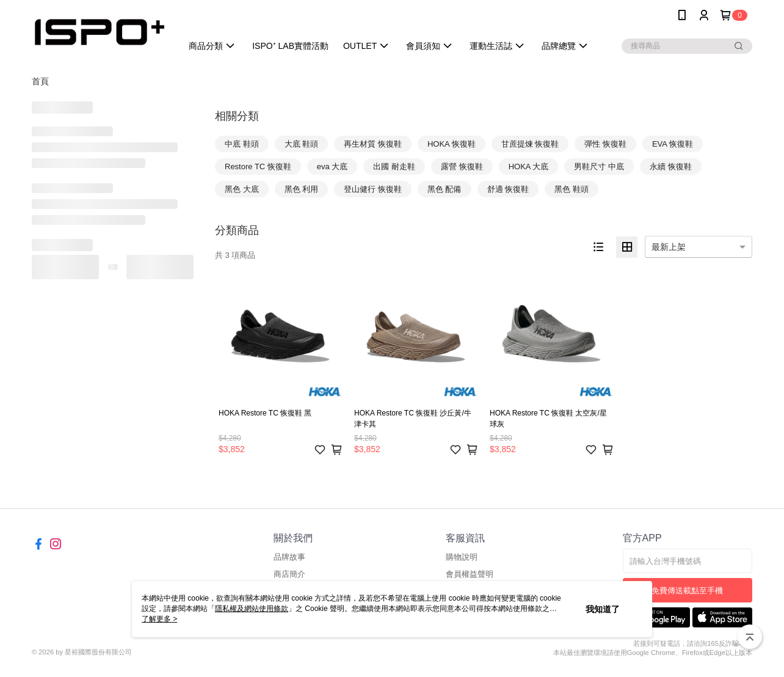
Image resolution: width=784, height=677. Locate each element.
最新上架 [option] (669, 247)
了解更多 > (159, 619)
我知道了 (603, 609)
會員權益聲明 (470, 574)
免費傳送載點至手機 (687, 591)
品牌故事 (289, 557)
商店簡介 (289, 574)
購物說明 (462, 557)
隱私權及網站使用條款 (252, 609)
